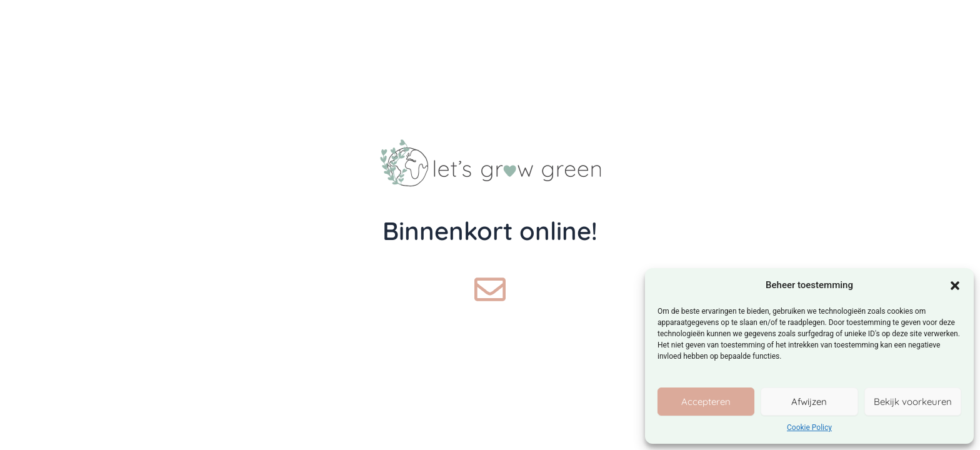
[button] (955, 286)
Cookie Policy (809, 427)
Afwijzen (809, 402)
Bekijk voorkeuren (913, 402)
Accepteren (706, 402)
